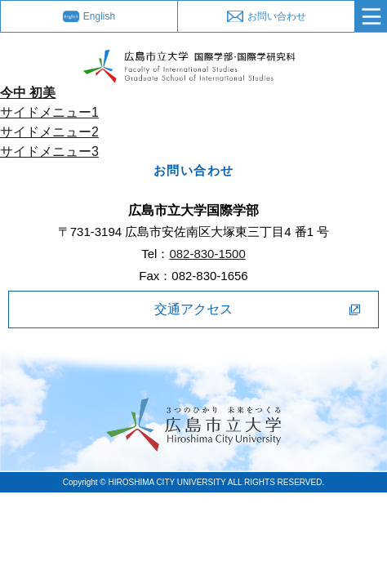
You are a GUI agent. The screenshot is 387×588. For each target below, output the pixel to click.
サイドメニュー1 (49, 112)
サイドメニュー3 (49, 151)
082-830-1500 (207, 254)
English (99, 16)
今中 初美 (28, 93)
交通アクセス (193, 309)
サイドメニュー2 (49, 132)
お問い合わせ (277, 16)
